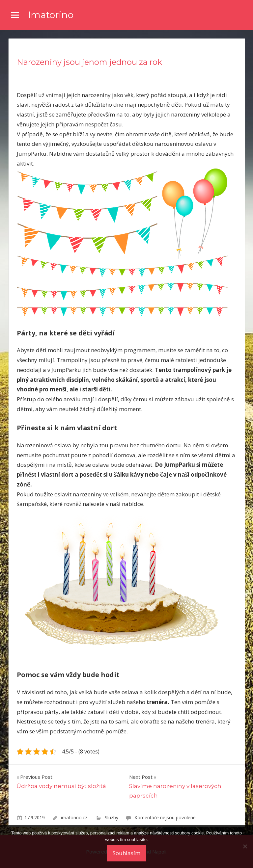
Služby (112, 817)
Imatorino (51, 15)
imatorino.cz (75, 817)
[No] (245, 846)
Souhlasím (126, 853)
